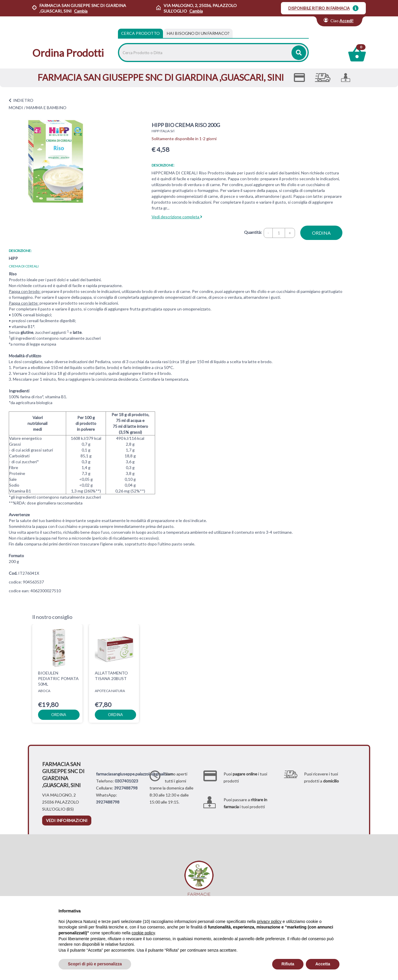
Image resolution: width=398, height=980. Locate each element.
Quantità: (253, 232)
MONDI (16, 108)
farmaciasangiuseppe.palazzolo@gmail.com (135, 774)
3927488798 (126, 788)
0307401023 (126, 781)
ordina (321, 233)
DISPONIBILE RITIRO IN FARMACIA (319, 8)
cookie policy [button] (143, 933)
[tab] (198, 33)
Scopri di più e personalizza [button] (95, 964)
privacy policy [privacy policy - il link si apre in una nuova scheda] (269, 921)
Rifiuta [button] (288, 964)
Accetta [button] (323, 964)
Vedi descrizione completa (177, 217)
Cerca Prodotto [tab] (140, 33)
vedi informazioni (67, 820)
